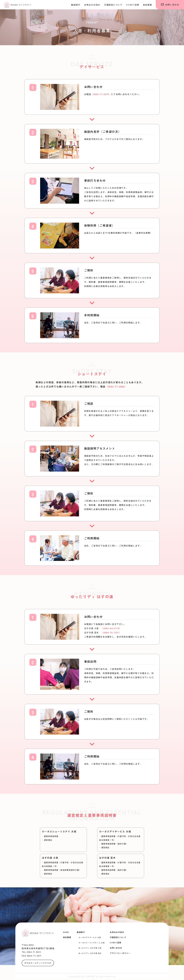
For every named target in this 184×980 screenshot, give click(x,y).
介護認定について (113, 5)
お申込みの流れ (92, 5)
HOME (66, 932)
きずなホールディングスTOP (38, 963)
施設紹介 (76, 5)
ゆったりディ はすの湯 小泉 (90, 948)
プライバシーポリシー (120, 953)
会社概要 (147, 5)
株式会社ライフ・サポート (18, 5)
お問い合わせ (170, 5)
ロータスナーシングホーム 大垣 (92, 943)
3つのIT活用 (133, 5)
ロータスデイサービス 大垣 (90, 937)
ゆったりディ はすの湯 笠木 (90, 953)
